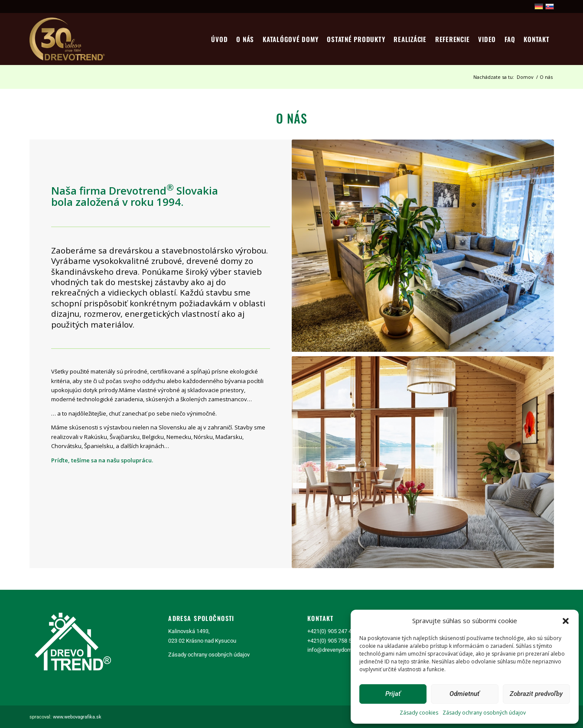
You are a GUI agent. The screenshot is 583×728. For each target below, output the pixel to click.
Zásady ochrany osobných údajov (484, 713)
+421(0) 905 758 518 (332, 641)
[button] (566, 621)
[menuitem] (219, 39)
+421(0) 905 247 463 (332, 631)
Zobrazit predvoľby (536, 694)
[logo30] (68, 39)
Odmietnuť (464, 694)
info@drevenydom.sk (333, 650)
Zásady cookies (419, 713)
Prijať (393, 694)
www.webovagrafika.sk (77, 717)
